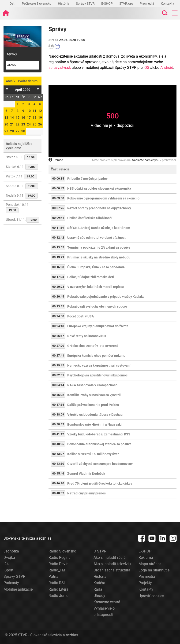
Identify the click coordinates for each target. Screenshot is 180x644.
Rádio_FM (57, 570)
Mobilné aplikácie (18, 589)
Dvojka (9, 558)
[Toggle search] (164, 13)
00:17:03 (58, 277)
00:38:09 (58, 414)
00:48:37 (58, 493)
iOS (146, 68)
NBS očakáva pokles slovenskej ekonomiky (99, 188)
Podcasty (11, 583)
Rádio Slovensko (62, 551)
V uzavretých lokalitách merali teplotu (96, 287)
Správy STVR (86, 4)
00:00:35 (58, 178)
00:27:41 (58, 355)
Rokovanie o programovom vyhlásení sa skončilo (103, 198)
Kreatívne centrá (107, 602)
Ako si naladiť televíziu (112, 564)
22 (18, 124)
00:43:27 (58, 454)
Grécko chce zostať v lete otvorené (93, 346)
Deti (13, 4)
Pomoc (56, 160)
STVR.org (127, 4)
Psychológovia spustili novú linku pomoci (98, 375)
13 (6, 118)
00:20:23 (58, 287)
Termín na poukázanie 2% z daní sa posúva (99, 247)
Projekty (145, 583)
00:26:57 (58, 336)
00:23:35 (58, 306)
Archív (12, 65)
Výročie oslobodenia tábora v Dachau (95, 415)
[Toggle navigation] (175, 13)
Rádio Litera (58, 589)
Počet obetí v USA (81, 316)
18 (34, 118)
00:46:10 (58, 483)
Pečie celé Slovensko (37, 4)
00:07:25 (58, 208)
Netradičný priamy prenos (86, 493)
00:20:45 (58, 296)
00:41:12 (58, 434)
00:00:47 (58, 188)
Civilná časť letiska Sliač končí (90, 218)
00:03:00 (58, 198)
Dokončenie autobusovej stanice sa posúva (99, 444)
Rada (98, 589)
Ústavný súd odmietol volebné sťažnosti (97, 238)
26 (40, 124)
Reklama (146, 558)
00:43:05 (58, 444)
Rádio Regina (60, 558)
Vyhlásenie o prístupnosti (104, 611)
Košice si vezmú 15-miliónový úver (93, 454)
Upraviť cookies (151, 596)
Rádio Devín (58, 564)
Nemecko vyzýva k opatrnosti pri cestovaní (99, 365)
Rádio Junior (59, 596)
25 (34, 124)
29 (18, 131)
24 (29, 124)
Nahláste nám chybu (146, 160)
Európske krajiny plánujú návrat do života (98, 326)
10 (29, 111)
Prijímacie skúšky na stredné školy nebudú (99, 257)
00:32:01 (58, 375)
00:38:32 (58, 424)
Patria (53, 576)
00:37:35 (58, 405)
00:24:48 (58, 326)
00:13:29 (58, 257)
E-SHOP (107, 4)
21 (12, 124)
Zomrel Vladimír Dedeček (86, 474)
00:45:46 (58, 473)
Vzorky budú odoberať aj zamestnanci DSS (99, 434)
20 (6, 124)
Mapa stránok (150, 564)
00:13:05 (58, 247)
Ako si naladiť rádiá (110, 558)
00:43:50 (58, 464)
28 (12, 131)
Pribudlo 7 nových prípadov (87, 179)
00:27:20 (58, 346)
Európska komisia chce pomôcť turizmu (96, 356)
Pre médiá (147, 4)
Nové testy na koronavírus (87, 336)
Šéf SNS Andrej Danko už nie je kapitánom (99, 228)
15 (18, 118)
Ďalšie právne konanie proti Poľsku (93, 405)
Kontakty (167, 4)
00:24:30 (58, 316)
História (64, 4)
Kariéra (99, 583)
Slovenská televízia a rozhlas (27, 538)
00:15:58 (58, 267)
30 (23, 131)
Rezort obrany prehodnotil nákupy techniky (99, 208)
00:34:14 (58, 385)
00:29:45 (58, 365)
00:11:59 (58, 228)
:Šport (8, 570)
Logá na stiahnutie (154, 570)
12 (40, 111)
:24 (6, 564)
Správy (12, 54)
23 (23, 124)
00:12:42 (58, 237)
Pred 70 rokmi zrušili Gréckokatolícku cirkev (100, 483)
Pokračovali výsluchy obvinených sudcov (97, 306)
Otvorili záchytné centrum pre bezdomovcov (100, 464)
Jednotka (11, 551)
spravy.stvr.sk (60, 68)
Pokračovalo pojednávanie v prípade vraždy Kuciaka (106, 297)
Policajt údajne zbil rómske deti (91, 277)
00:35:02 (58, 395)
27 (6, 131)
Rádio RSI (57, 583)
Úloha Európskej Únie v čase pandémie (96, 267)
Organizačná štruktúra (112, 570)
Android (167, 68)
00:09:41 (58, 218)
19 (40, 118)
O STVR (100, 551)
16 (23, 118)
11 (34, 111)
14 (12, 118)
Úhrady (99, 596)
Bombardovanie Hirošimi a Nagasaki (94, 424)
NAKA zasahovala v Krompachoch (92, 385)
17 (29, 118)
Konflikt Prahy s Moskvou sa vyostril (94, 395)
